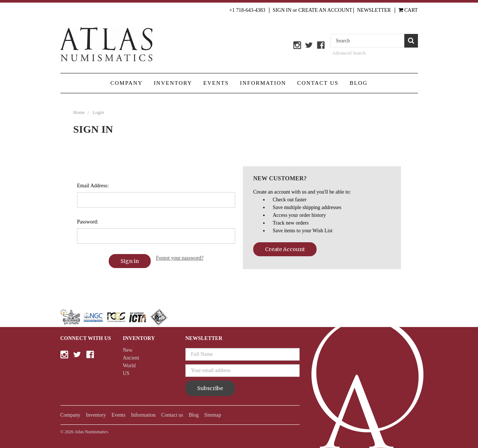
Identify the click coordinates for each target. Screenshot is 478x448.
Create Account (285, 249)
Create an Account (325, 10)
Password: (88, 222)
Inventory (173, 83)
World (129, 366)
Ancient (131, 358)
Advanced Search (349, 53)
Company (126, 83)
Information (263, 83)
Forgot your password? (180, 258)
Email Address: (93, 186)
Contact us (318, 83)
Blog (359, 83)
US (126, 373)
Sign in (282, 10)
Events (216, 83)
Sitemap (213, 415)
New (128, 350)
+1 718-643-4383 (247, 10)
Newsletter (374, 10)
